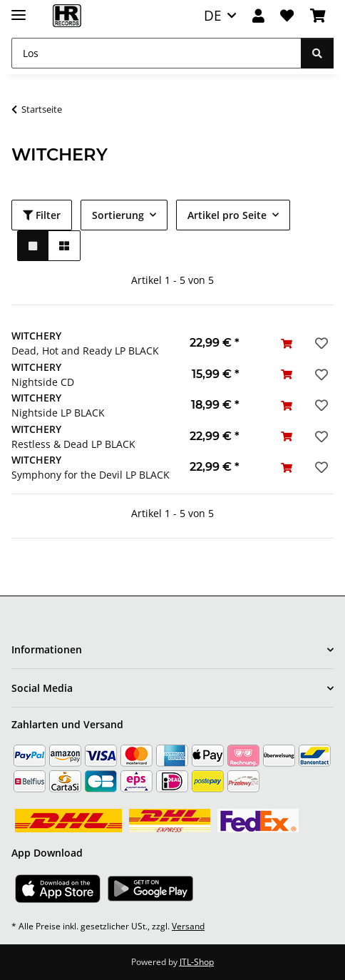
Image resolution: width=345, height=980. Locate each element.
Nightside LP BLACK (58, 413)
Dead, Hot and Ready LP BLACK (85, 351)
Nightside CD (43, 382)
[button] (258, 16)
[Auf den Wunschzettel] (320, 343)
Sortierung (118, 215)
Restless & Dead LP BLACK (73, 444)
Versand (188, 926)
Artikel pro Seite (227, 215)
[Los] (156, 53)
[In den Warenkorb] (287, 343)
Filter (42, 215)
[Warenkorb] (318, 16)
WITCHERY (36, 336)
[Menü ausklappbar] (19, 9)
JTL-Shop (197, 962)
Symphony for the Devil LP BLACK (91, 475)
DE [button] (213, 15)
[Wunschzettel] (287, 16)
